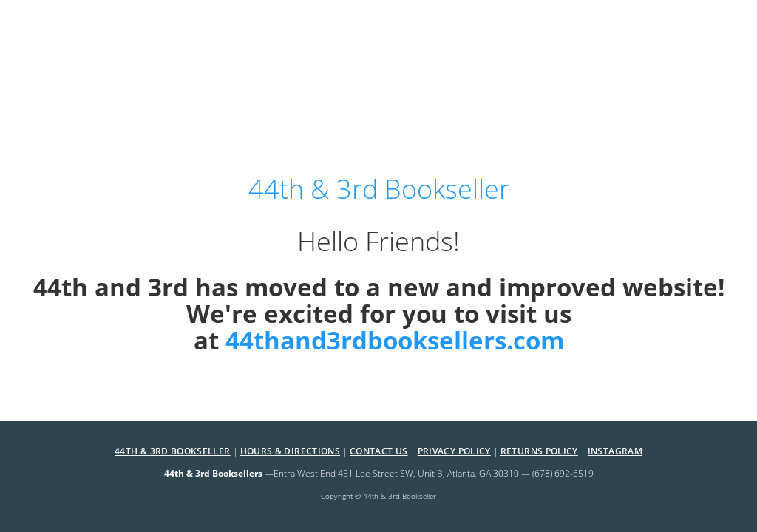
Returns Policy (539, 451)
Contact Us (379, 451)
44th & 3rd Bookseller (173, 451)
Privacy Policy (454, 451)
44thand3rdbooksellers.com (395, 340)
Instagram (615, 451)
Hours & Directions (290, 451)
